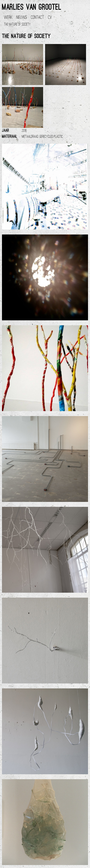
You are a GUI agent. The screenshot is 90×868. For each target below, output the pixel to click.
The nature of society (17, 25)
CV (50, 18)
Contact (38, 18)
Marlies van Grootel (32, 8)
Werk (8, 18)
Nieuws (22, 18)
